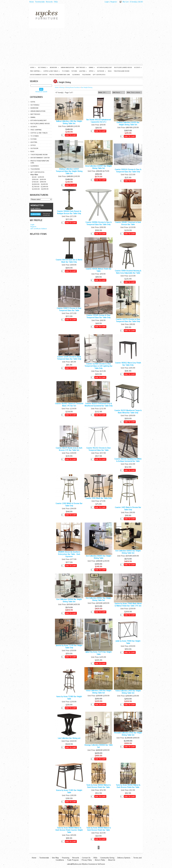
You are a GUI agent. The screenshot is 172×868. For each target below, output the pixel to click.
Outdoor (101, 71)
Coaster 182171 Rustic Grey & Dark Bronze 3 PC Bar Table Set (69, 449)
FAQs (56, 2)
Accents (138, 67)
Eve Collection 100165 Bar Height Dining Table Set (128, 552)
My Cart (126, 2)
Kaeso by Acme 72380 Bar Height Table (69, 698)
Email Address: (36, 208)
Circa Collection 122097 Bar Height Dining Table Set (98, 167)
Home (32, 2)
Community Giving (107, 858)
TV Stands (66, 71)
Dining (92, 67)
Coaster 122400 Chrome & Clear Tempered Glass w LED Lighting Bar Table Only (98, 366)
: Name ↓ (117, 92)
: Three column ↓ (134, 92)
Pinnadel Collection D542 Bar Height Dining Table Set (128, 734)
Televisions (86, 75)
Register (114, 2)
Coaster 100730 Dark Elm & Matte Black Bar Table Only (69, 261)
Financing (66, 858)
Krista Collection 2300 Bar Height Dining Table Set (99, 692)
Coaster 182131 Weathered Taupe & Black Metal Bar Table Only (128, 412)
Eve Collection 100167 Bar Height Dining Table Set (98, 599)
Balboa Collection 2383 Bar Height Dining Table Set (69, 122)
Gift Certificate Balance (39, 229)
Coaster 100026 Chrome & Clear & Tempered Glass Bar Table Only (128, 171)
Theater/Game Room (121, 71)
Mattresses (81, 67)
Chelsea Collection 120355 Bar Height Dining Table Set (128, 124)
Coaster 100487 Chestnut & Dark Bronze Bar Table (128, 223)
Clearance (76, 75)
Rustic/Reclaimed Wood (123, 67)
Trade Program (73, 860)
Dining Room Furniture (73, 87)
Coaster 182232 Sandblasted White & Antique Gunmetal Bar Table (128, 460)
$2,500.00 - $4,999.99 (40, 189)
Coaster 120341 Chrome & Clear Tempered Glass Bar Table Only (98, 316)
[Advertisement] (86, 46)
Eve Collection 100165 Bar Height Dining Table (99, 557)
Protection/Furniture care (60, 75)
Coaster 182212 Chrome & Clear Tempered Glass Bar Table (99, 449)
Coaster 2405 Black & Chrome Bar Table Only (128, 509)
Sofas (33, 67)
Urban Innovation (67, 67)
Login (107, 2)
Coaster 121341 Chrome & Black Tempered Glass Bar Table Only (69, 358)
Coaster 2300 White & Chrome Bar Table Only (69, 505)
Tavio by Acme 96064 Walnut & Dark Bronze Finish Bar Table (98, 786)
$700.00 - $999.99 (39, 182)
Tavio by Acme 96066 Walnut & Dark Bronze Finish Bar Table (128, 786)
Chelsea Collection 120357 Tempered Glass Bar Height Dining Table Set (69, 171)
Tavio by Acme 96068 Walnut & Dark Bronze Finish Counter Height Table (69, 830)
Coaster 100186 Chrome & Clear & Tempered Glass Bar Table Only (99, 223)
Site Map (55, 858)
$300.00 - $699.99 (39, 179)
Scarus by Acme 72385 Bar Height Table (69, 791)
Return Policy (100, 860)
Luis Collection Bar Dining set (69, 738)
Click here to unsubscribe (46, 214)
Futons (74, 71)
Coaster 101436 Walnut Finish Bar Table (99, 270)
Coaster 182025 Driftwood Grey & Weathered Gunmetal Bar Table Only (99, 405)
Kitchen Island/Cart (105, 67)
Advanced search (41, 92)
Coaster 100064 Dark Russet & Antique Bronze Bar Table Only (69, 212)
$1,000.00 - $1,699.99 (40, 184)
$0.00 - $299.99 (38, 177)
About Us (112, 860)
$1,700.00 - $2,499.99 (40, 187)
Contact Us (86, 858)
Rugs (110, 71)
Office (92, 71)
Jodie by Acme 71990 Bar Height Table (128, 642)
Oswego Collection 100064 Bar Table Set (99, 746)
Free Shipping (36, 71)
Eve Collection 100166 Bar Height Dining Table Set (69, 601)
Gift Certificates (99, 75)
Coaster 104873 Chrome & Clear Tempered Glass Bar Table (69, 309)
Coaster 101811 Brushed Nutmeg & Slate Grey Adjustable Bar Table (128, 272)
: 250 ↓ (103, 92)
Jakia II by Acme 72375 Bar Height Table (99, 653)
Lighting (83, 71)
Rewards (49, 2)
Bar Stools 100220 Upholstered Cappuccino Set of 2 (99, 121)
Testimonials (40, 2)
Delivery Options (124, 858)
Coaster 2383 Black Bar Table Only (99, 498)
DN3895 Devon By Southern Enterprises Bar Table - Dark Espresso (69, 554)
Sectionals (43, 67)
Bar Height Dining (87, 87)
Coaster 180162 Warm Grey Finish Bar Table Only (128, 364)
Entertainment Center (39, 75)
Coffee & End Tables (52, 71)
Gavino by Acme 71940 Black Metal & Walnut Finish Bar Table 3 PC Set (128, 605)
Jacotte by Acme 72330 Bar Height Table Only (69, 647)
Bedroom (54, 67)
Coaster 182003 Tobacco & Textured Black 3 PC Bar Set (69, 405)
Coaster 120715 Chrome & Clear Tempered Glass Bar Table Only (128, 320)
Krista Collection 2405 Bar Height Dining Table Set (128, 692)
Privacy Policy (87, 860)
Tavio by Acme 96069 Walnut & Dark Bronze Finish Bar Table (99, 829)
